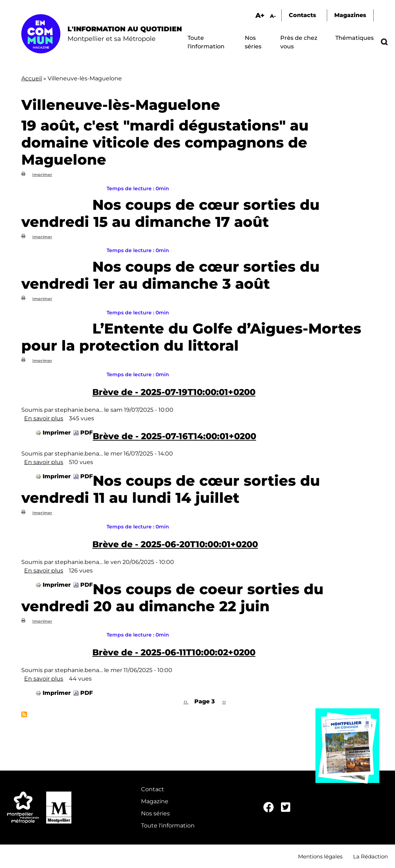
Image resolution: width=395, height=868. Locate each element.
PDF (86, 433)
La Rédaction (370, 856)
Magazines (350, 15)
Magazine (155, 801)
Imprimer (42, 175)
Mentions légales (320, 856)
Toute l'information (168, 826)
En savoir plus (44, 418)
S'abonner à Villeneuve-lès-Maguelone (24, 714)
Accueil (32, 78)
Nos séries (155, 813)
